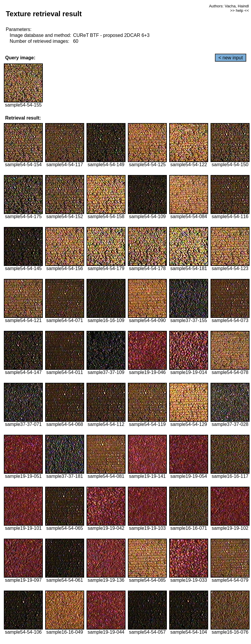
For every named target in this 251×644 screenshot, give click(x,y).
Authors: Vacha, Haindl (229, 6)
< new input (231, 58)
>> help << (239, 10)
